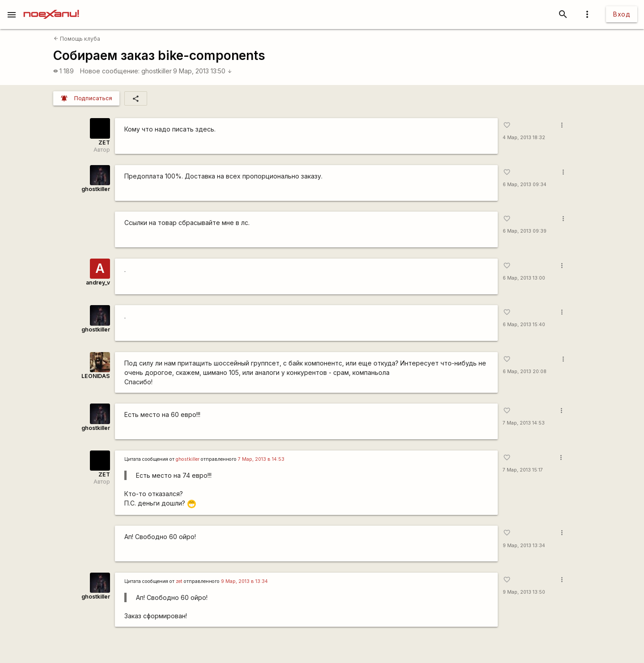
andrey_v (98, 283)
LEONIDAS (96, 376)
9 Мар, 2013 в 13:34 (244, 581)
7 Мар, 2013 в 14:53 (261, 459)
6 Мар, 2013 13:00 (524, 278)
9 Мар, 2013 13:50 (203, 71)
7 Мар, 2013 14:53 (524, 423)
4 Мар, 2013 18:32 (524, 138)
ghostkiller (157, 71)
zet (179, 581)
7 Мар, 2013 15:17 (523, 470)
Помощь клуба (77, 39)
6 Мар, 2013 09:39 (525, 231)
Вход (622, 14)
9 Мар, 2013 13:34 (524, 546)
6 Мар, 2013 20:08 (525, 372)
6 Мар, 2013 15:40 (524, 325)
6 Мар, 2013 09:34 (525, 185)
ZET (104, 142)
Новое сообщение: (110, 71)
